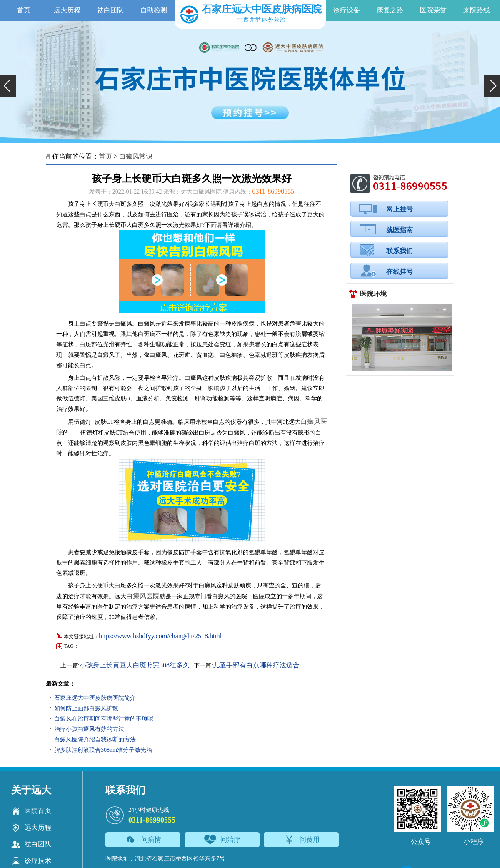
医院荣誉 (433, 10)
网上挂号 (400, 209)
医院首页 (31, 811)
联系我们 (400, 251)
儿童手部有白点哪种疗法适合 (256, 665)
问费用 (301, 840)
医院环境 (373, 294)
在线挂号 (400, 272)
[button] (8, 86)
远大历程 (67, 10)
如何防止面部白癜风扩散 (86, 708)
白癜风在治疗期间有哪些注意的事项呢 (104, 719)
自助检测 (154, 10)
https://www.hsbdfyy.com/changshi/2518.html (160, 636)
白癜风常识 (136, 156)
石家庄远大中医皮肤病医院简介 (95, 698)
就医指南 (400, 230)
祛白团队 (110, 10)
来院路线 (477, 10)
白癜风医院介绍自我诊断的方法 (95, 740)
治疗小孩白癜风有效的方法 (89, 729)
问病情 (143, 840)
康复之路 (390, 10)
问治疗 (222, 840)
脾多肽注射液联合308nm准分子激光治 (103, 750)
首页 (24, 10)
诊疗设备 (347, 10)
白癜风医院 (143, 596)
